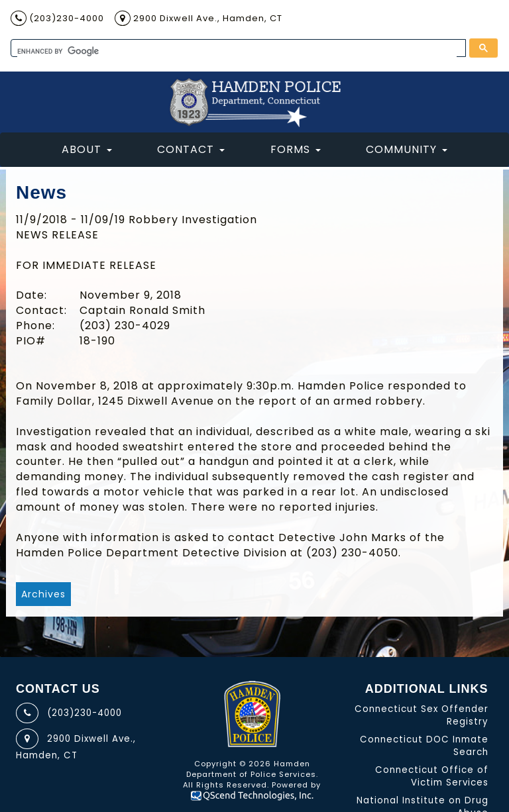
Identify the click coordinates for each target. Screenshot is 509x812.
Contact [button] (191, 149)
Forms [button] (296, 149)
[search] (237, 51)
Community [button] (407, 149)
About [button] (87, 149)
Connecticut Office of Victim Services (432, 776)
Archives (43, 594)
